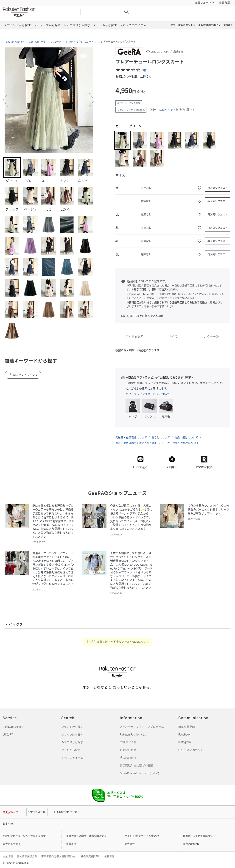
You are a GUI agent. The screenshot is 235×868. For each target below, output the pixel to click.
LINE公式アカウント (191, 750)
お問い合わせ (128, 750)
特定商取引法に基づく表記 (136, 766)
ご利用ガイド (128, 742)
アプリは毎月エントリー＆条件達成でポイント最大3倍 (201, 25)
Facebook (184, 735)
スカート (56, 42)
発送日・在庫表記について (131, 437)
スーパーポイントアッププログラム (142, 727)
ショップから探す (72, 735)
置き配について (161, 437)
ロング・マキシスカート (80, 42)
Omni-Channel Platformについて (140, 773)
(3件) (144, 70)
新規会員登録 (187, 727)
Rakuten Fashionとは (133, 735)
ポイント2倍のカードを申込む (142, 836)
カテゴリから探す (72, 742)
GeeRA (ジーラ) (38, 42)
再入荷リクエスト (218, 188)
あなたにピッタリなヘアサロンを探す (24, 836)
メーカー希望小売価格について (180, 443)
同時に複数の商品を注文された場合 (136, 443)
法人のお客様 (128, 758)
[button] (6, 100)
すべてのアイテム (72, 758)
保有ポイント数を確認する (198, 836)
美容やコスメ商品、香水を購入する (86, 836)
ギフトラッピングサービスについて (148, 394)
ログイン (168, 110)
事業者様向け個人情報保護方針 (59, 856)
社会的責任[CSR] (90, 856)
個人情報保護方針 (27, 856)
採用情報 (109, 856)
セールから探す (71, 750)
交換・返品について (186, 437)
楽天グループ (203, 3)
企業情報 (8, 856)
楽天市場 (224, 3)
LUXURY (8, 735)
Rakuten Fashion (38, 12)
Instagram (185, 742)
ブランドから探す (72, 727)
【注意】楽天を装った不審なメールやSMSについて (118, 642)
